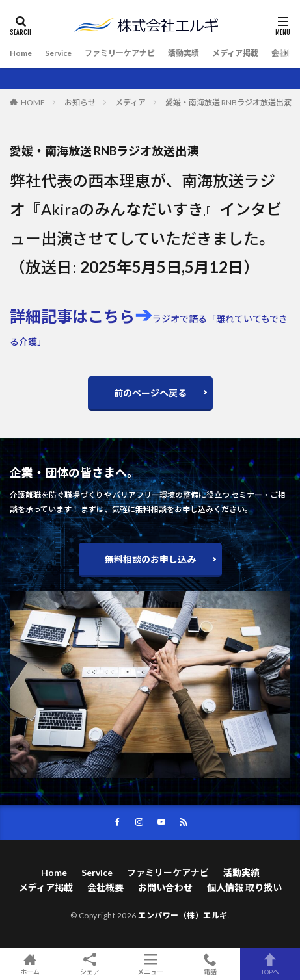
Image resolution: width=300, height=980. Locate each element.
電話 (210, 964)
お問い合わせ (165, 887)
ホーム (30, 964)
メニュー (150, 964)
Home (21, 53)
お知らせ (80, 102)
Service (58, 53)
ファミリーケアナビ (120, 53)
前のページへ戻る (150, 393)
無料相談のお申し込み (150, 559)
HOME (33, 102)
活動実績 (184, 53)
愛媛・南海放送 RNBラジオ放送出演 (228, 102)
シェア (90, 964)
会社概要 (105, 887)
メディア (130, 102)
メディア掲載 (235, 53)
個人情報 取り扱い (244, 887)
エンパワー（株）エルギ (183, 915)
